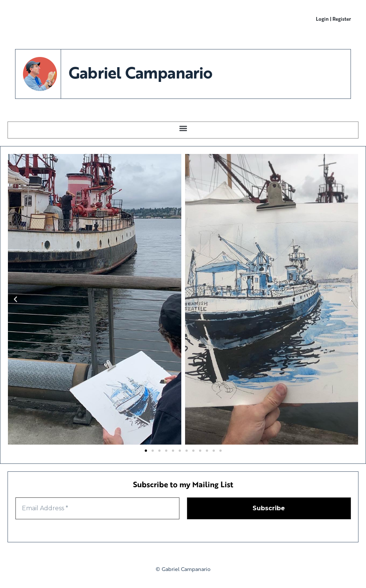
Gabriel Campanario (141, 72)
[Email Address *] (97, 508)
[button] (183, 128)
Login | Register (333, 19)
